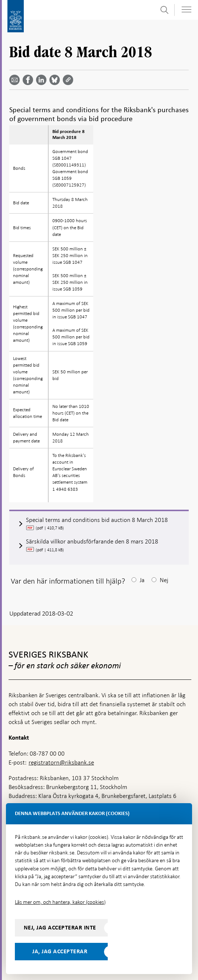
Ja (142, 580)
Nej (164, 580)
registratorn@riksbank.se (61, 762)
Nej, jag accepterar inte (60, 928)
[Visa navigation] (186, 9)
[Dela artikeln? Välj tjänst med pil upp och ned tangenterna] (43, 80)
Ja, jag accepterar (60, 951)
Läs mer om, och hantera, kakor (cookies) (60, 902)
